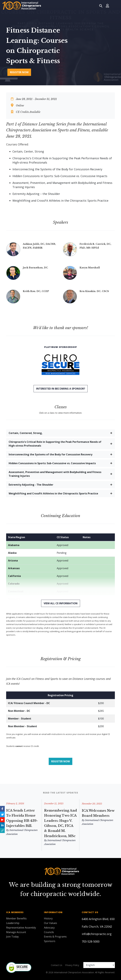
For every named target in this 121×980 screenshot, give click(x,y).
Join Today (12, 937)
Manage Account (16, 932)
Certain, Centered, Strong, (26, 433)
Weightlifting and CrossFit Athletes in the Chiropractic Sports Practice (53, 493)
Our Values (50, 923)
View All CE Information (61, 603)
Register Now (19, 72)
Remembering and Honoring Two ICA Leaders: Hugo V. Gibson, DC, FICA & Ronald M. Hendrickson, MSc (60, 831)
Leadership (13, 923)
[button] (2, 830)
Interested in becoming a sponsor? (61, 389)
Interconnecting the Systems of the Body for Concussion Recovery (50, 454)
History (48, 918)
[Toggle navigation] (115, 6)
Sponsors (50, 941)
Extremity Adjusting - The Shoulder (31, 485)
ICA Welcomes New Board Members (98, 847)
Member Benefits (16, 918)
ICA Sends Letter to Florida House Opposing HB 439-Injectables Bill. (22, 819)
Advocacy (49, 928)
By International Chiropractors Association (22, 833)
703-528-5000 (91, 941)
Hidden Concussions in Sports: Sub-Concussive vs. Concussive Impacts (52, 463)
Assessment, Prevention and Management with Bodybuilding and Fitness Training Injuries (55, 474)
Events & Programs (55, 937)
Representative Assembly (21, 928)
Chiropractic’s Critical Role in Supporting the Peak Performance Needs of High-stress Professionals (55, 444)
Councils (49, 932)
